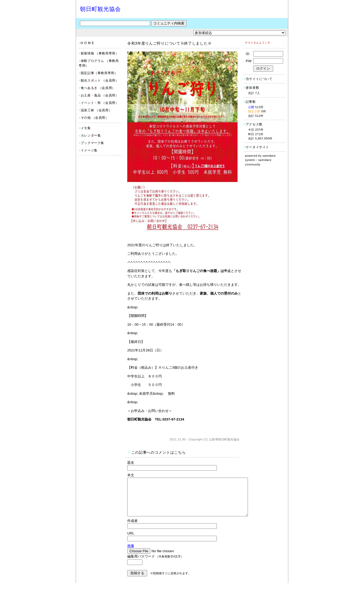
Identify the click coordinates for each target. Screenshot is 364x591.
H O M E (87, 43)
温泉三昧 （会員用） (96, 110)
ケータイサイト (257, 147)
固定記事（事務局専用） (99, 73)
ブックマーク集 (92, 143)
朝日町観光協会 (100, 9)
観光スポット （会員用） (100, 80)
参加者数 (251, 88)
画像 (131, 554)
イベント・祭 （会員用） (100, 103)
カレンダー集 (91, 135)
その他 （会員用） (95, 118)
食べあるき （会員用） (98, 88)
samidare (269, 156)
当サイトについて (259, 79)
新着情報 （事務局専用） (100, 53)
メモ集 (86, 128)
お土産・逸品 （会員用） (100, 95)
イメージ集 (89, 150)
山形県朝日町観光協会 (225, 439)
